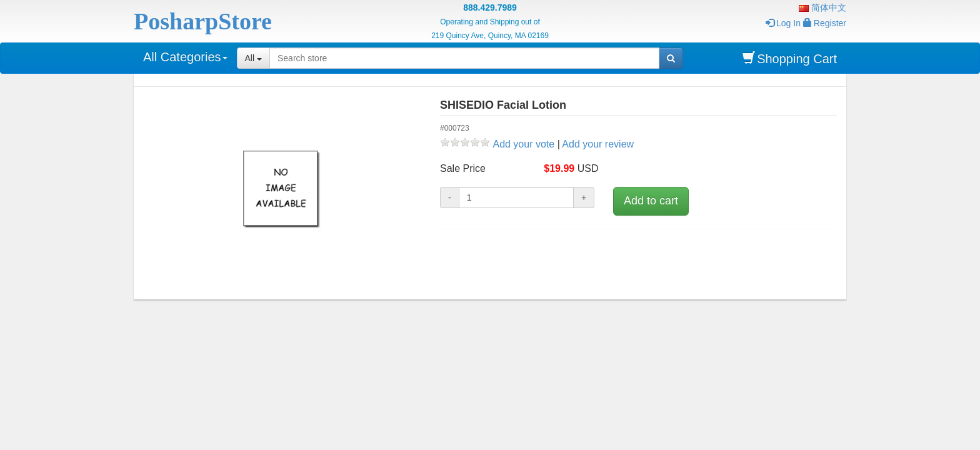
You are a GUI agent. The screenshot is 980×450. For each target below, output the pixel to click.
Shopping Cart (790, 58)
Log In (783, 23)
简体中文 (822, 7)
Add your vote (523, 144)
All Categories (185, 57)
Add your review (598, 144)
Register (825, 23)
